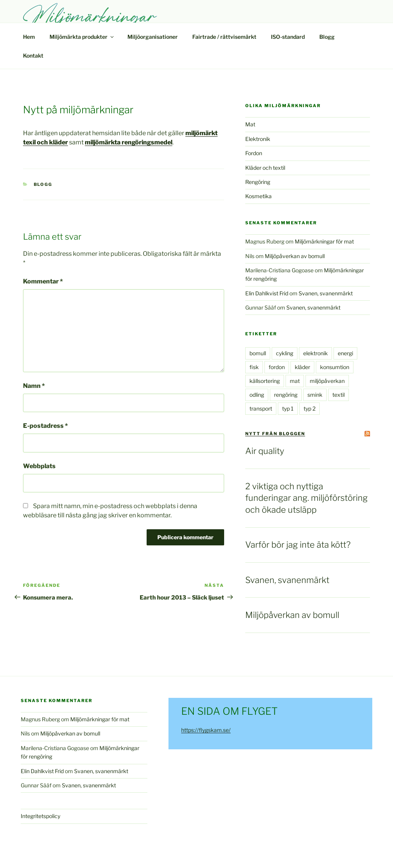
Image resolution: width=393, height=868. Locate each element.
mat (295, 381)
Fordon (254, 153)
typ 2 (310, 408)
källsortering (265, 381)
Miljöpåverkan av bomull (295, 256)
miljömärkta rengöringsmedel (129, 142)
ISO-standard (288, 37)
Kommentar (43, 281)
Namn (34, 386)
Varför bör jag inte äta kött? (298, 545)
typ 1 (288, 408)
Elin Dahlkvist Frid (267, 293)
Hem (29, 37)
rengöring (286, 395)
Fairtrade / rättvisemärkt (224, 37)
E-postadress (45, 426)
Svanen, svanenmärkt (326, 293)
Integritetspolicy (40, 816)
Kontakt (33, 55)
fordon (277, 367)
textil (339, 395)
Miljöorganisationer (153, 37)
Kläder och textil (265, 168)
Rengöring (258, 182)
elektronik (315, 353)
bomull (258, 353)
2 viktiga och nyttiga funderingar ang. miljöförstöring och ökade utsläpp (306, 498)
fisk (254, 367)
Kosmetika (258, 196)
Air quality (265, 451)
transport (261, 408)
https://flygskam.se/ (206, 730)
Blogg (327, 37)
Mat (250, 124)
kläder (302, 367)
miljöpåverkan (327, 381)
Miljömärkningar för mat (324, 241)
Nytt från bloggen (275, 434)
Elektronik (258, 139)
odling (257, 395)
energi (345, 353)
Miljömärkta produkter (82, 37)
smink (315, 395)
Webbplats (39, 466)
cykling (285, 353)
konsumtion (335, 367)
